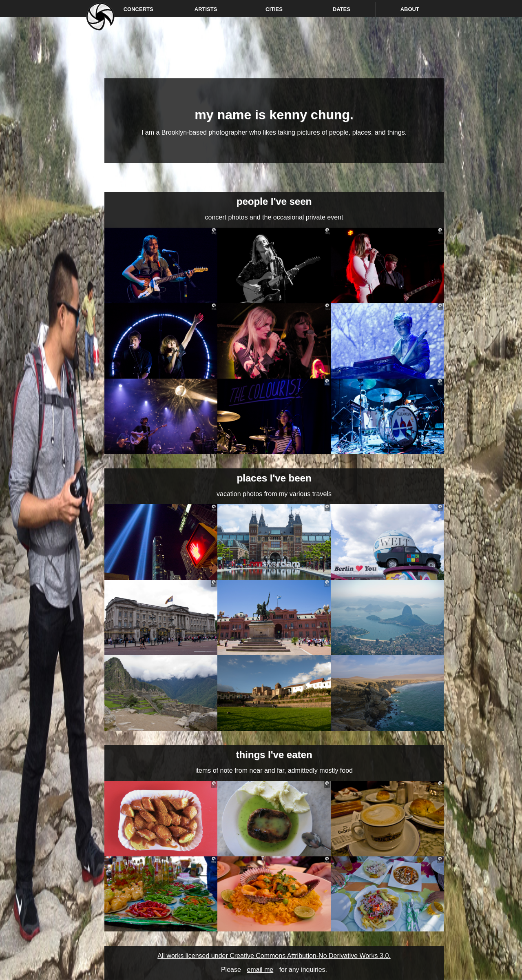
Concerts (138, 9)
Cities (274, 9)
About (410, 9)
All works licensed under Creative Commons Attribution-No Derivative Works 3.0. (274, 956)
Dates (342, 9)
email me (260, 970)
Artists (206, 9)
